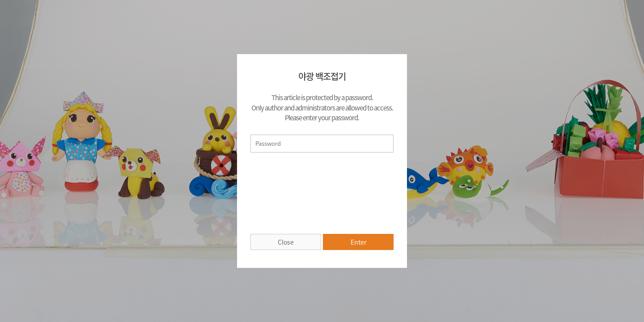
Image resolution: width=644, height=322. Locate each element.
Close (286, 242)
